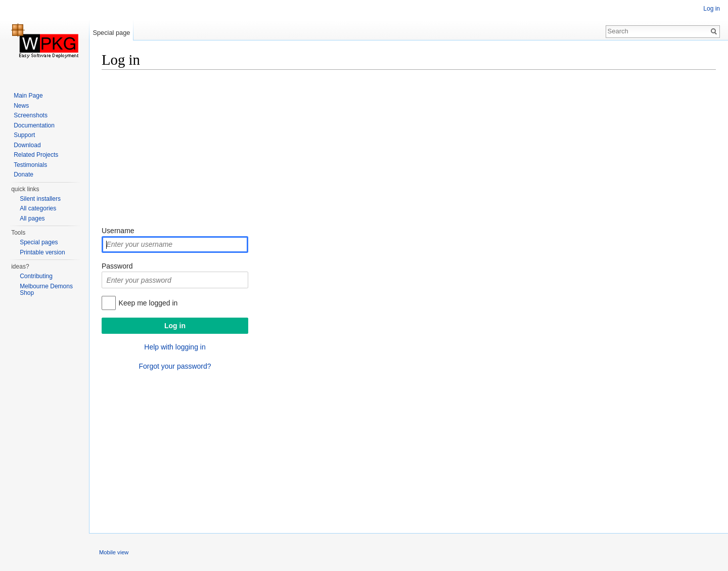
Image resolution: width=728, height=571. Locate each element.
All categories (38, 208)
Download (27, 145)
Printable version (42, 252)
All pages (32, 218)
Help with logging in (175, 347)
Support (24, 135)
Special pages (39, 242)
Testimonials (30, 165)
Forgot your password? (175, 366)
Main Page (28, 96)
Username (118, 231)
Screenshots (31, 115)
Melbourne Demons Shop (46, 290)
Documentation (34, 125)
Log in (712, 9)
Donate (24, 174)
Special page (111, 33)
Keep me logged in (148, 303)
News (21, 106)
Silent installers (40, 199)
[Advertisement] (405, 149)
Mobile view (114, 552)
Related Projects (36, 155)
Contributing (36, 276)
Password (117, 266)
